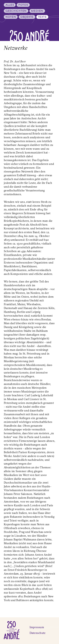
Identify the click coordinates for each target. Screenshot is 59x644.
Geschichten (16, 11)
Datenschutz (38, 633)
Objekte (27, 17)
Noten (11, 17)
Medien (37, 11)
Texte (42, 17)
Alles (10, 5)
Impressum (37, 627)
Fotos (23, 5)
